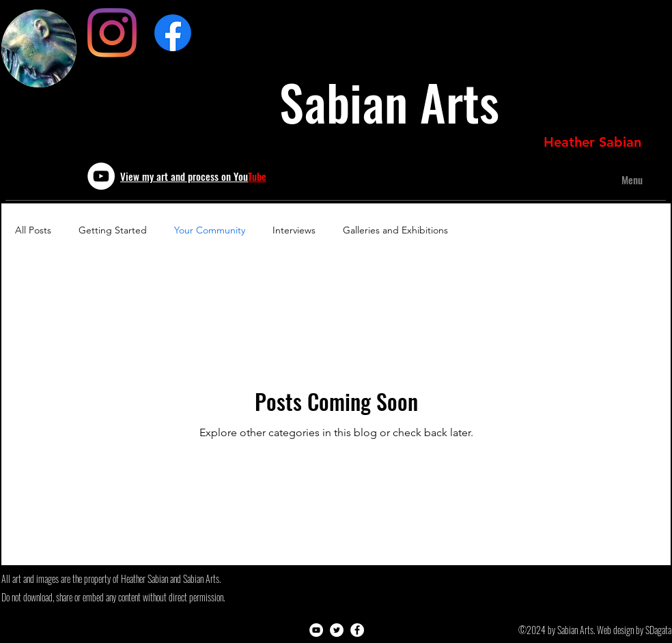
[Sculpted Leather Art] (173, 33)
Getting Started (113, 230)
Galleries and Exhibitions (395, 230)
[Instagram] (112, 33)
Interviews (294, 230)
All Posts (33, 230)
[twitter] (337, 630)
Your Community (210, 230)
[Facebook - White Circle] (357, 630)
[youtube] (101, 176)
